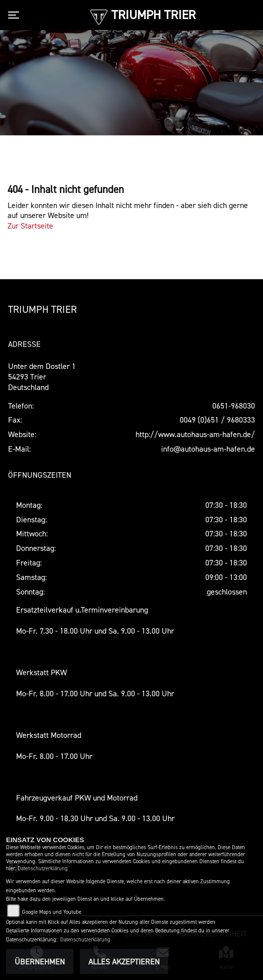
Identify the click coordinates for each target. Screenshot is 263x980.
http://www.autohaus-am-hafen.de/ (195, 434)
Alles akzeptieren (124, 961)
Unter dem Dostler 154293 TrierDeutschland (42, 376)
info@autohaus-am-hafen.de (208, 449)
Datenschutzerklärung (43, 868)
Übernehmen (40, 961)
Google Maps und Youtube (52, 912)
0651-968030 (234, 406)
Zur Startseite (30, 226)
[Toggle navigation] (16, 15)
